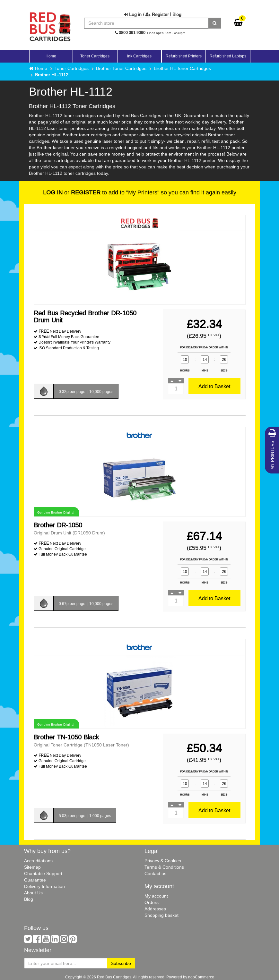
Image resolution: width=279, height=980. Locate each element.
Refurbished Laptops (228, 56)
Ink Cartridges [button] (139, 56)
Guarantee (35, 880)
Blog (177, 14)
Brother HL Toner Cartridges (182, 68)
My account (156, 896)
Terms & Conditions (164, 867)
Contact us (155, 873)
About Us (33, 893)
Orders (152, 902)
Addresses (155, 909)
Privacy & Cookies (163, 861)
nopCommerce (201, 977)
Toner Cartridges (72, 68)
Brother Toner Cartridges (121, 68)
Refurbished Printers (184, 56)
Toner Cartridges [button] (95, 56)
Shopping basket (161, 915)
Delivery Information (44, 886)
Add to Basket (214, 386)
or (72, 192)
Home (51, 56)
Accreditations (38, 861)
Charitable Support (43, 873)
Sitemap (32, 867)
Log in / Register (146, 14)
